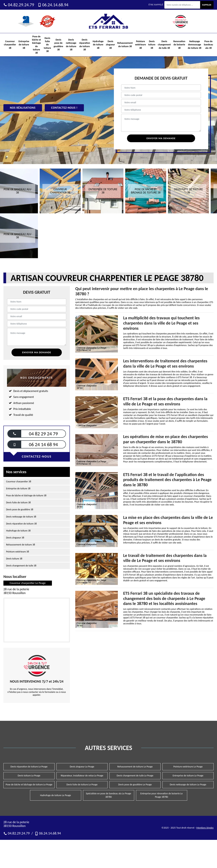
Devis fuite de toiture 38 (47, 45)
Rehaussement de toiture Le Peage (135, 767)
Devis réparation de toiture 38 (85, 45)
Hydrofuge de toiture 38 (98, 45)
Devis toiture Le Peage (29, 776)
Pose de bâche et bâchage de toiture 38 (36, 45)
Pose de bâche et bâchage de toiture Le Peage (29, 785)
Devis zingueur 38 (110, 45)
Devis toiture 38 (152, 45)
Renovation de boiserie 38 (179, 45)
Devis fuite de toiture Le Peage (82, 785)
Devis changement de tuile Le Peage (135, 776)
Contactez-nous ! (64, 108)
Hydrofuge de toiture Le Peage (56, 795)
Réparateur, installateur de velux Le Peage (82, 776)
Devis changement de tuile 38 (164, 45)
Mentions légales (205, 828)
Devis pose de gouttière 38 (58, 45)
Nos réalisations (23, 108)
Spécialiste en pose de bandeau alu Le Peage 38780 (108, 795)
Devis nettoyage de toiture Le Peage (188, 785)
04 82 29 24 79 (43, 434)
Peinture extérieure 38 (140, 45)
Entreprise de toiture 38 (24, 45)
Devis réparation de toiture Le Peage (29, 767)
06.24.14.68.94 (53, 5)
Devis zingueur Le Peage (82, 767)
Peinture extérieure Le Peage (188, 767)
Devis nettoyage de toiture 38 (71, 45)
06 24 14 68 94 (43, 444)
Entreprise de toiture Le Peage (188, 776)
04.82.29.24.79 (19, 5)
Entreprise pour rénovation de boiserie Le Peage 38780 (161, 795)
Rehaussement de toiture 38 (125, 45)
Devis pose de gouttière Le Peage (135, 785)
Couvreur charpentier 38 (10, 45)
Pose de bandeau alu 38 (208, 45)
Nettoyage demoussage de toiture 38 (195, 45)
